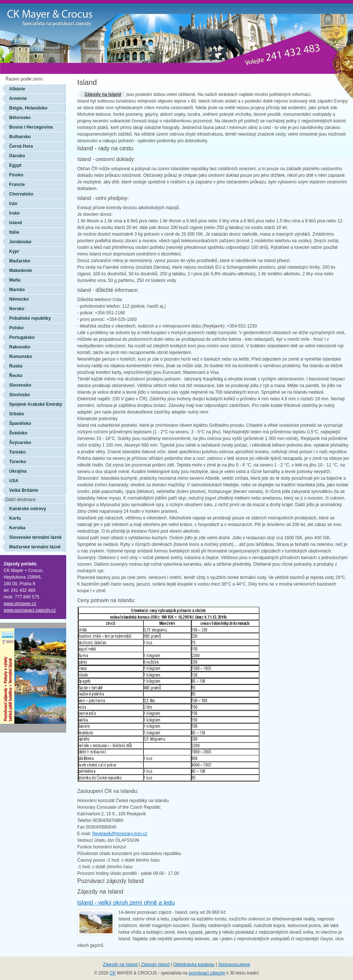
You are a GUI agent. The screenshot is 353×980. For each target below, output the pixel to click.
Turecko (18, 462)
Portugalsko (22, 337)
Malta (15, 280)
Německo (19, 299)
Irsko (15, 213)
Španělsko (20, 423)
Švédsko (18, 433)
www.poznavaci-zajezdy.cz (30, 610)
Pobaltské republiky (30, 318)
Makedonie (21, 271)
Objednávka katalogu (194, 965)
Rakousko (20, 347)
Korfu (15, 518)
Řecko (16, 376)
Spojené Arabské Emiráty (36, 404)
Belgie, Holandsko (28, 108)
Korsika (17, 528)
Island (16, 223)
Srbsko (17, 414)
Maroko (17, 290)
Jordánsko (20, 242)
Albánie (17, 89)
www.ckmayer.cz (20, 604)
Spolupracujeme (234, 965)
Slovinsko (20, 395)
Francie (17, 185)
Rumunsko (21, 357)
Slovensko (20, 385)
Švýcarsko (20, 443)
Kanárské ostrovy (28, 509)
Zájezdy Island (155, 965)
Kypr (14, 251)
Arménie (18, 99)
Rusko (16, 366)
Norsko (17, 309)
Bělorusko (20, 118)
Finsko (16, 175)
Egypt (15, 165)
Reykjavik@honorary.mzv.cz (120, 834)
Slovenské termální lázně (35, 537)
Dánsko (17, 156)
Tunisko (17, 452)
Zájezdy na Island (103, 94)
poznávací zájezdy (207, 973)
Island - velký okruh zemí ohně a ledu (126, 903)
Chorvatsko (21, 194)
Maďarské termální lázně (35, 547)
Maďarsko (20, 261)
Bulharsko (20, 137)
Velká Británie (24, 490)
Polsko (16, 328)
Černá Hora (21, 146)
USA (14, 481)
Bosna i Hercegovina (31, 127)
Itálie (14, 232)
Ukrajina (18, 471)
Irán (13, 204)
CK (113, 973)
